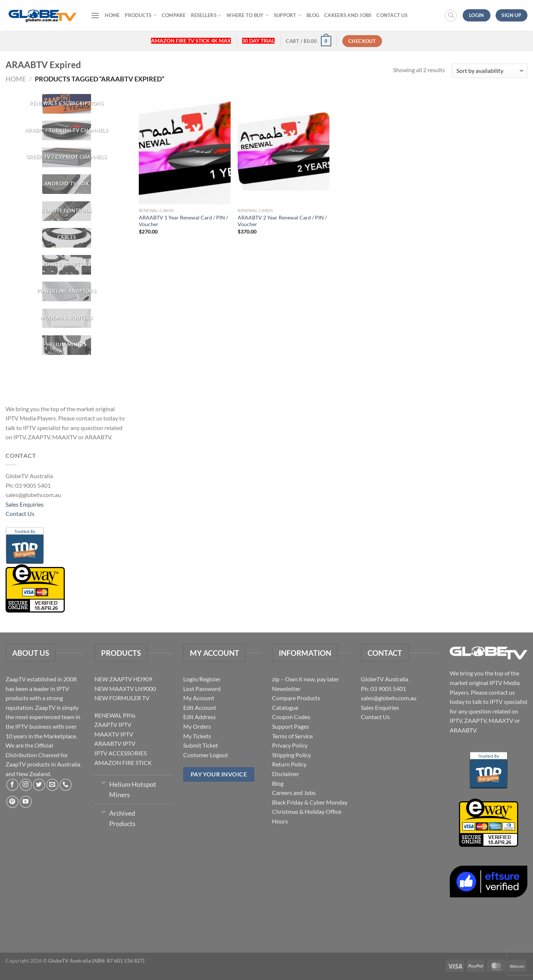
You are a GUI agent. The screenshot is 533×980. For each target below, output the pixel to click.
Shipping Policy (291, 755)
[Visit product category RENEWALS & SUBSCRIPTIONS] (67, 104)
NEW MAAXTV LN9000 (125, 689)
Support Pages (291, 726)
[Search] (451, 16)
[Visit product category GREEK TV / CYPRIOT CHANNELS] (67, 157)
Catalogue (285, 707)
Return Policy (289, 764)
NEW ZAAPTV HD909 (123, 679)
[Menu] (95, 15)
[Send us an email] (52, 785)
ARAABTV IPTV (115, 743)
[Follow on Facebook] (12, 785)
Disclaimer (286, 774)
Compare (174, 15)
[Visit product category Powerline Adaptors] (67, 291)
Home (112, 15)
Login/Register (202, 679)
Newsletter (286, 689)
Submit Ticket (201, 745)
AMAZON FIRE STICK (123, 763)
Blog (313, 15)
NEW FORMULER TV (122, 698)
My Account (199, 698)
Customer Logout (206, 755)
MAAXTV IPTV (114, 734)
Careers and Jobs (348, 15)
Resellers (206, 15)
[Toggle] (103, 782)
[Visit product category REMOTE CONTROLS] (67, 211)
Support (288, 15)
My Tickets (197, 736)
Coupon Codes (291, 717)
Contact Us (392, 15)
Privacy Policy (290, 745)
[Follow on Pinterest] (12, 802)
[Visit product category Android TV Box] (67, 184)
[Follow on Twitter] (39, 785)
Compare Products (296, 698)
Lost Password (202, 689)
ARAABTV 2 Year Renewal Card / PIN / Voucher (282, 221)
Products (141, 15)
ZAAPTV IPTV (113, 724)
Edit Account (200, 707)
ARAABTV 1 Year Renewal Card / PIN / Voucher (183, 221)
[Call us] (66, 785)
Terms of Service (292, 736)
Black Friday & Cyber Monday (310, 802)
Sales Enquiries (25, 504)
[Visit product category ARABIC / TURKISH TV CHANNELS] (67, 131)
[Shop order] (490, 71)
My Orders (197, 726)
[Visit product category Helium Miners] (67, 345)
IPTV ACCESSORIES (120, 753)
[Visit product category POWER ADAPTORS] (67, 265)
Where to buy (248, 15)
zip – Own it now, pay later (306, 679)
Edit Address (200, 717)
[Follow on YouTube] (26, 802)
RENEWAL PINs (115, 715)
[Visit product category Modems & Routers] (67, 318)
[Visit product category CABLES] (67, 238)
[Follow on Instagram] (26, 785)
